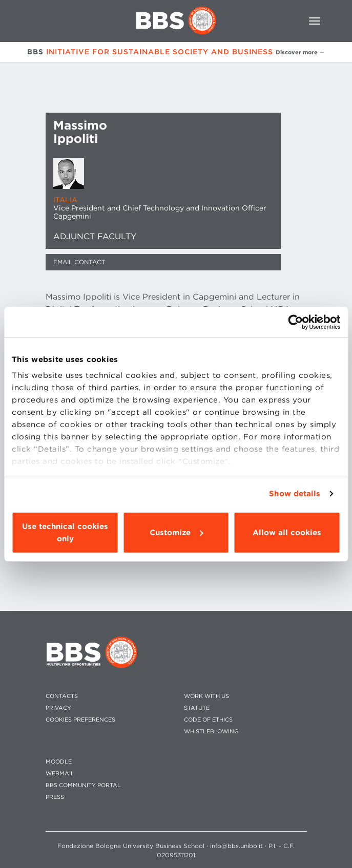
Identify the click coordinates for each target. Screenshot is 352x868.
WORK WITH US (206, 696)
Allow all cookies (287, 533)
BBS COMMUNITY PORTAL (83, 785)
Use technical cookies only (65, 533)
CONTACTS (62, 696)
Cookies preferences (80, 720)
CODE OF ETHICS (208, 720)
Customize (176, 533)
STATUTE (197, 708)
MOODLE (59, 762)
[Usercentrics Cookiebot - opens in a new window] (295, 322)
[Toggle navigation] (315, 21)
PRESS (55, 797)
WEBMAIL (60, 774)
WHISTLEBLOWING (211, 732)
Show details (295, 494)
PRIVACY (58, 708)
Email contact (79, 262)
